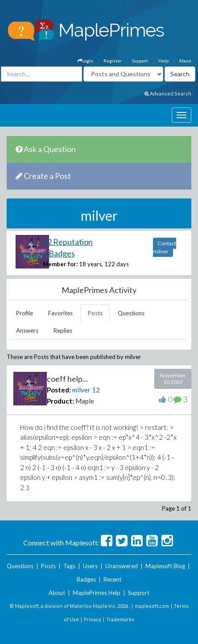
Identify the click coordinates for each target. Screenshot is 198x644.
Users (90, 566)
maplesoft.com (152, 606)
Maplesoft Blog (165, 566)
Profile (25, 313)
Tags (69, 566)
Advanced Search (168, 93)
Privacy (93, 619)
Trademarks (120, 619)
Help (163, 61)
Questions (131, 313)
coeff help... (67, 379)
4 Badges (59, 253)
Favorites (60, 313)
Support (140, 61)
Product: (60, 401)
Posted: (59, 390)
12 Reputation (68, 242)
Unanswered (122, 566)
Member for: (60, 264)
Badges (86, 579)
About (185, 61)
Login (85, 61)
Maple (85, 401)
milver (81, 390)
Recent (112, 579)
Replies (63, 330)
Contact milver (165, 247)
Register (113, 61)
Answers (27, 330)
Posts (95, 313)
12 (96, 390)
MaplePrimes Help (97, 593)
